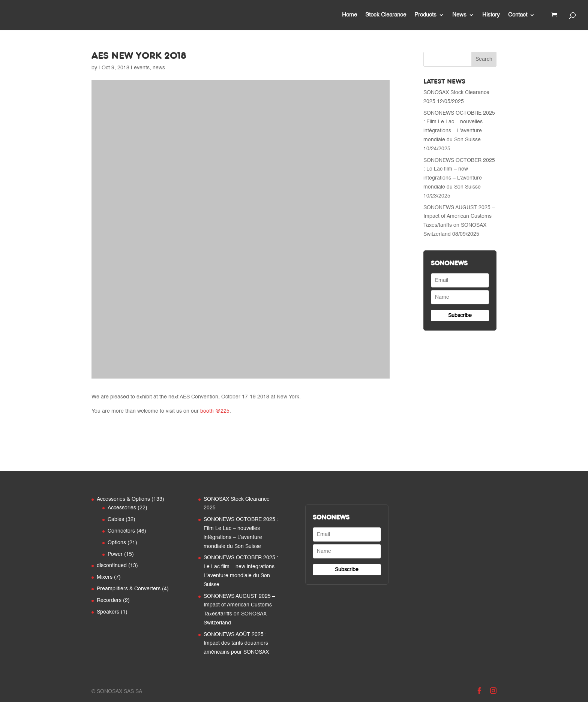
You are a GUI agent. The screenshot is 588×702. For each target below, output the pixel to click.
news (159, 68)
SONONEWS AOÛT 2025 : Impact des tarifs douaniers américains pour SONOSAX (236, 644)
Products (425, 15)
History (491, 15)
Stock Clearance (386, 15)
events (142, 68)
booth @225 (215, 411)
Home (349, 15)
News (459, 15)
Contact (518, 15)
